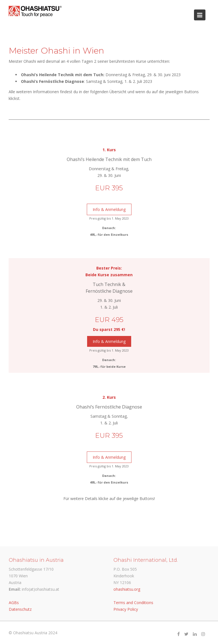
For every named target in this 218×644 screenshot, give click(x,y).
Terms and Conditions (134, 602)
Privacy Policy (126, 609)
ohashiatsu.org (127, 589)
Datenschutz (21, 609)
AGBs (14, 602)
